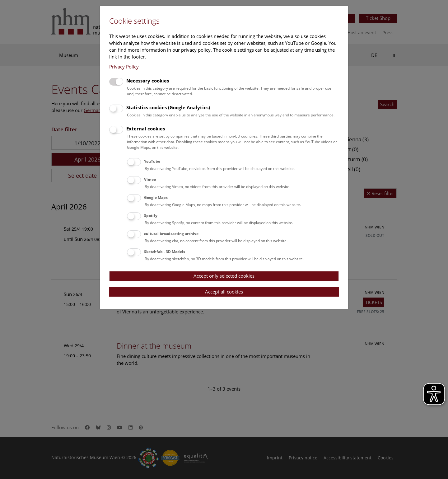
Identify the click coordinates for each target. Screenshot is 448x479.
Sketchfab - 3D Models (165, 252)
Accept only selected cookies (224, 276)
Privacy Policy (124, 67)
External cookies (146, 129)
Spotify (151, 216)
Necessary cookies (148, 81)
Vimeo (150, 179)
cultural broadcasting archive (171, 234)
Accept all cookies (224, 292)
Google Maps (156, 197)
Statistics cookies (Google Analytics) (168, 107)
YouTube (152, 161)
